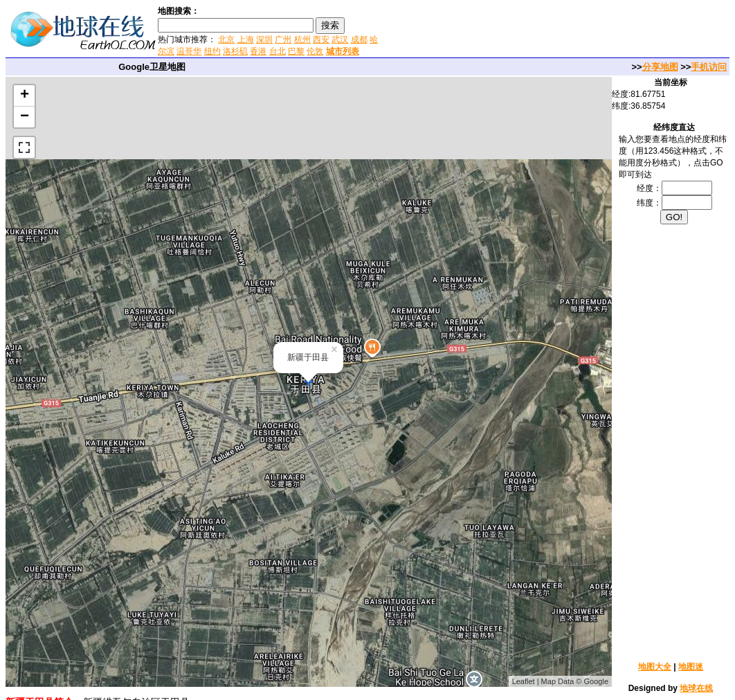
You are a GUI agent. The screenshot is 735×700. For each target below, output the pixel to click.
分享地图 (660, 67)
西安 (321, 39)
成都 (359, 39)
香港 (258, 51)
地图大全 (655, 667)
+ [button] (25, 96)
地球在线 (696, 688)
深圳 (264, 39)
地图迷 (691, 667)
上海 (246, 39)
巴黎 (296, 51)
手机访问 (709, 67)
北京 (226, 39)
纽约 (212, 51)
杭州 (302, 39)
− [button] (25, 117)
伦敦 (315, 51)
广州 (283, 39)
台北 (278, 51)
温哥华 (189, 51)
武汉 (340, 39)
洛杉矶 (235, 51)
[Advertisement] (546, 30)
